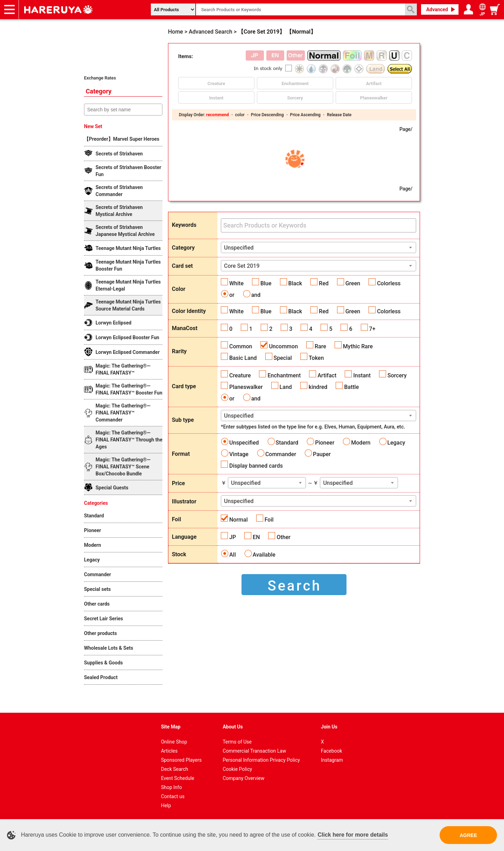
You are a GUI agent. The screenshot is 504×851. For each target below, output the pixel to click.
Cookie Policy (237, 769)
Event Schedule (178, 778)
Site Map (171, 727)
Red (324, 283)
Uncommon (283, 346)
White (236, 283)
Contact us (173, 796)
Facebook (332, 751)
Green (353, 283)
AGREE (468, 835)
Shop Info (171, 787)
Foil (269, 520)
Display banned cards (256, 466)
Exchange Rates (100, 78)
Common (241, 346)
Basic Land (243, 358)
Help (166, 805)
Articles (169, 751)
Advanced (437, 9)
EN (256, 537)
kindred (318, 387)
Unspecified (244, 443)
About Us (233, 727)
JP (233, 537)
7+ (372, 329)
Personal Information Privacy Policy (261, 760)
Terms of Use (237, 742)
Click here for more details (353, 835)
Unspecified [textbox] (239, 248)
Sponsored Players (181, 760)
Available (264, 555)
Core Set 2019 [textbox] (242, 266)
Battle (351, 387)
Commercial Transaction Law (254, 751)
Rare (320, 346)
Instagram (332, 760)
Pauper (322, 454)
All (233, 555)
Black (295, 283)
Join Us (329, 727)
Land (286, 387)
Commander (281, 454)
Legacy (396, 443)
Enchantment (284, 375)
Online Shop (174, 742)
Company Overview (243, 778)
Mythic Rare (358, 346)
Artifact (327, 375)
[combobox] (318, 247)
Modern (361, 443)
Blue (266, 283)
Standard (287, 443)
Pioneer (325, 443)
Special (283, 358)
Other (283, 537)
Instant (362, 375)
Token (316, 358)
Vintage (239, 454)
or (232, 295)
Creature (240, 375)
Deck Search (175, 769)
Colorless (389, 283)
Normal (239, 520)
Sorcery (397, 375)
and (256, 295)
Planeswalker (246, 387)
